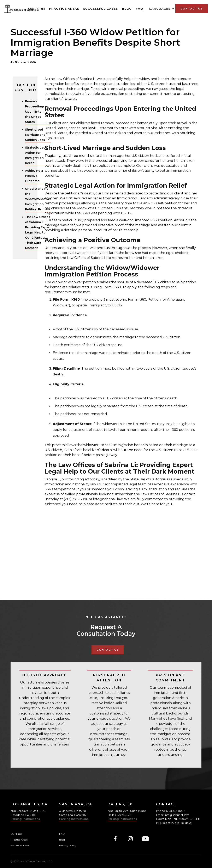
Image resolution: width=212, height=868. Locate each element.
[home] (21, 9)
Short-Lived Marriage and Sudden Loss (35, 135)
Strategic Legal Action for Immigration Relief (37, 155)
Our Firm (16, 834)
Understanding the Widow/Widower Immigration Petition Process (38, 199)
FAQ (139, 9)
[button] (162, 9)
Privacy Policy (68, 845)
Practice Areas (64, 9)
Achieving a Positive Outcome (34, 176)
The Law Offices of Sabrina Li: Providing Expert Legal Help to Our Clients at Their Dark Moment (38, 232)
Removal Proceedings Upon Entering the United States (36, 112)
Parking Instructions (25, 819)
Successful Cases (101, 9)
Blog (127, 9)
